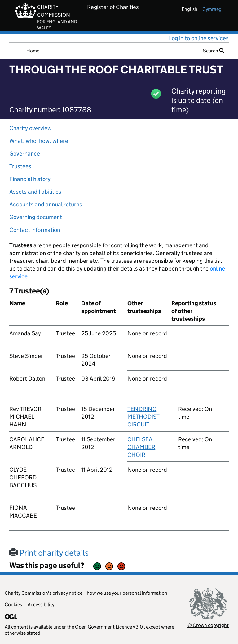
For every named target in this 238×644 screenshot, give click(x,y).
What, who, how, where (39, 141)
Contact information (35, 230)
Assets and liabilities (35, 192)
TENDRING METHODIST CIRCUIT (143, 417)
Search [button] (214, 51)
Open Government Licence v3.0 (109, 627)
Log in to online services (199, 38)
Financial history (30, 179)
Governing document (36, 217)
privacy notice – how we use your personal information (110, 593)
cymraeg (212, 9)
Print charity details (49, 553)
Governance (25, 154)
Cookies (13, 604)
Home (33, 51)
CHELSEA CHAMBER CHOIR (141, 447)
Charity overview (31, 128)
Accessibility (41, 604)
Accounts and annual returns (46, 204)
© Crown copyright (208, 625)
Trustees (20, 166)
